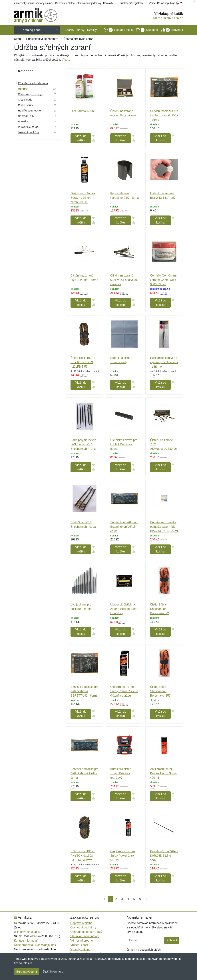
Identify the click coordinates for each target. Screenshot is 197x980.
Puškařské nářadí (29, 127)
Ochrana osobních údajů (86, 932)
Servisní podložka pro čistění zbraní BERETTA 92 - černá (85, 691)
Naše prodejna (23, 945)
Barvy (81, 30)
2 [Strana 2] (116, 899)
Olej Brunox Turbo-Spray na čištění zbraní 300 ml (83, 198)
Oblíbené (145, 30)
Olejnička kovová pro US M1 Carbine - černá (124, 444)
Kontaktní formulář (26, 941)
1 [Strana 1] (110, 899)
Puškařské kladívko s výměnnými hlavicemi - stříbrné (164, 362)
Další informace (53, 972)
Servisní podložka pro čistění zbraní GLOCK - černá (164, 115)
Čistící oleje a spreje (30, 94)
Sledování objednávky (89, 3)
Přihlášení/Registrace (133, 3)
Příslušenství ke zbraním (42, 39)
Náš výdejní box (46, 945)
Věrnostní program (82, 941)
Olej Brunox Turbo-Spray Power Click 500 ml (122, 856)
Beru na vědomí (27, 972)
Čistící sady (25, 100)
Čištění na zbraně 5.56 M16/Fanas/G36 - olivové (124, 280)
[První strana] (104, 899)
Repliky (92, 30)
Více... (66, 60)
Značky (70, 30)
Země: (165, 3)
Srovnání (170, 30)
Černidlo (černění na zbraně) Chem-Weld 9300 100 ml (163, 280)
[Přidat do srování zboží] (93, 140)
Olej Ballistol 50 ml (83, 111)
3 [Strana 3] (122, 899)
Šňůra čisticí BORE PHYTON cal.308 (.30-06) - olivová (83, 856)
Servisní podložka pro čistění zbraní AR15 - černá (124, 527)
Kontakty (108, 3)
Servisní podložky (29, 132)
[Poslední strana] (145, 899)
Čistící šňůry (26, 105)
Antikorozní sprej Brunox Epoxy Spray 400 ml (163, 773)
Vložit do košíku (81, 138)
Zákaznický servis (24, 3)
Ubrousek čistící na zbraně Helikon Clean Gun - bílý (124, 609)
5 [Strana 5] (134, 899)
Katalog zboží (37, 30)
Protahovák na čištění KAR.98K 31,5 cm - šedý (164, 856)
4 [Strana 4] (128, 899)
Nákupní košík (117, 30)
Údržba (23, 89)
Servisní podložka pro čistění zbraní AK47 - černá (85, 773)
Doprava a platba (65, 3)
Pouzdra (23, 121)
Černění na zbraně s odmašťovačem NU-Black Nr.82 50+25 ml (164, 527)
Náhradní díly (26, 116)
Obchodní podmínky (83, 927)
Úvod (17, 39)
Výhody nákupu (45, 3)
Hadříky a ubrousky (30, 110)
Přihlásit (172, 940)
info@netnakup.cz (29, 932)
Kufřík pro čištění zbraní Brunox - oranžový (121, 773)
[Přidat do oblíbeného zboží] (93, 136)
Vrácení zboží (79, 945)
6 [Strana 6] (140, 899)
